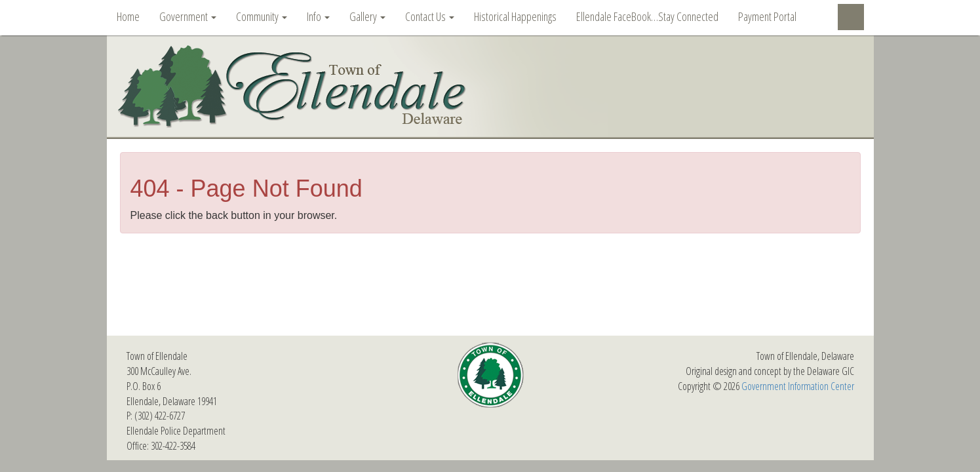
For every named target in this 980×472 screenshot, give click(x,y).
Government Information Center (798, 386)
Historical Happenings (515, 16)
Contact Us (430, 16)
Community (262, 16)
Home (128, 16)
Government (188, 16)
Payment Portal (767, 16)
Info (318, 16)
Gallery (367, 16)
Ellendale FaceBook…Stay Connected (647, 16)
